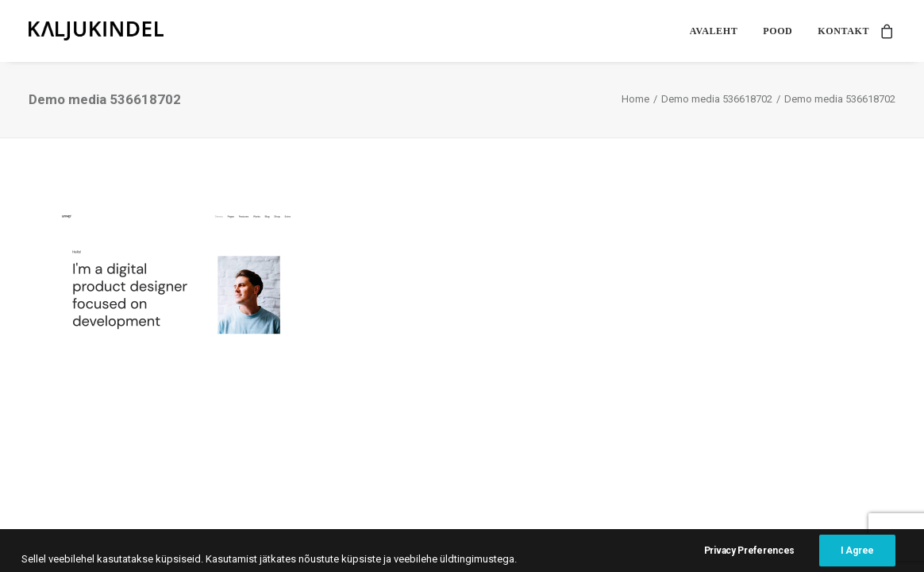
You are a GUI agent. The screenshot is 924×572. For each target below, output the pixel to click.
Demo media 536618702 (717, 99)
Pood (778, 31)
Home (635, 99)
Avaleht (714, 31)
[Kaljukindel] (96, 31)
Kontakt (843, 31)
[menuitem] (714, 31)
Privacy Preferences (749, 558)
